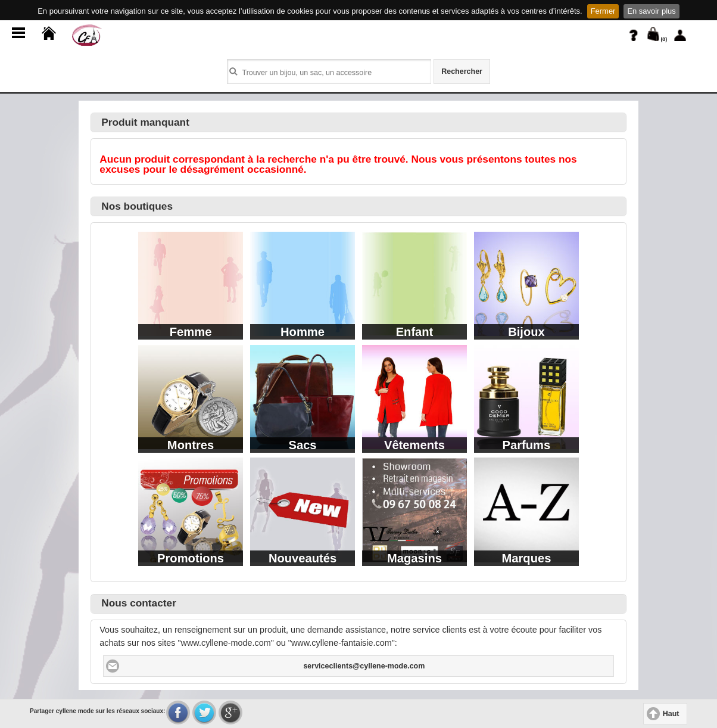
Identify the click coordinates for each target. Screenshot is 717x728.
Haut (671, 714)
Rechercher (462, 71)
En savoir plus (651, 11)
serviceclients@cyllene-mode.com (364, 666)
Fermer (603, 11)
